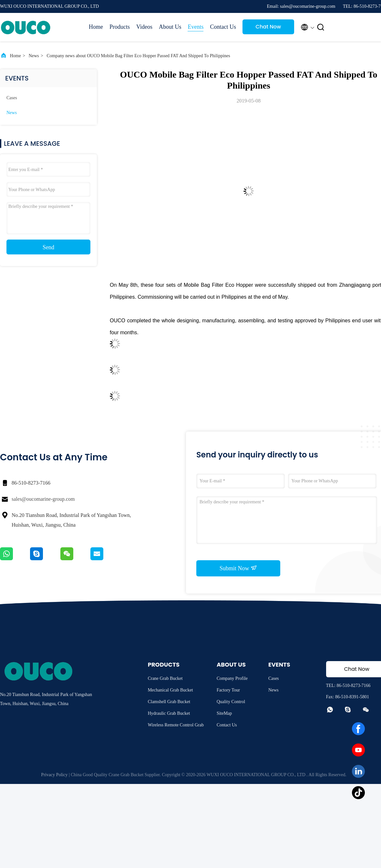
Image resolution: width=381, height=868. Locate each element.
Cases (12, 98)
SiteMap (224, 713)
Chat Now (268, 27)
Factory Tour (228, 690)
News (34, 56)
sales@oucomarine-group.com (43, 499)
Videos (144, 27)
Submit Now (238, 568)
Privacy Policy (54, 775)
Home (96, 27)
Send (48, 247)
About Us (170, 27)
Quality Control (231, 702)
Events (196, 27)
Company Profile (232, 678)
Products (120, 27)
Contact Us (223, 27)
